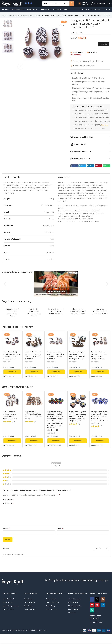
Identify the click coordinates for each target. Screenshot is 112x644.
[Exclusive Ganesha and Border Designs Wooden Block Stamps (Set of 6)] (100, 341)
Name (6, 529)
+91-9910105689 (96, 622)
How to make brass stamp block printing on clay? (78, 311)
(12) (13, 422)
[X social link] (97, 599)
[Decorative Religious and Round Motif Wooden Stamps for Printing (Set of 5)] (78, 341)
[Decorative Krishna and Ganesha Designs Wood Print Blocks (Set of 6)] (56, 341)
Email (60, 529)
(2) (79, 424)
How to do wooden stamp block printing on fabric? (56, 311)
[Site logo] (12, 3)
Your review (8, 503)
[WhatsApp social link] (92, 610)
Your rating (8, 499)
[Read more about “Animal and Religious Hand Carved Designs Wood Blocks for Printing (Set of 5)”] (12, 372)
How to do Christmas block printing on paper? (100, 311)
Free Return (93, 53)
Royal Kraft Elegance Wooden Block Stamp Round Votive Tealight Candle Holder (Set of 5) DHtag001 (78, 416)
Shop (10, 15)
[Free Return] (88, 53)
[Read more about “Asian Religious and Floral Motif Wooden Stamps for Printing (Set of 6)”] (34, 372)
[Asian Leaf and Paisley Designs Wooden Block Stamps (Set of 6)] (12, 401)
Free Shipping (78, 53)
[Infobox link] (83, 3)
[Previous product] (104, 15)
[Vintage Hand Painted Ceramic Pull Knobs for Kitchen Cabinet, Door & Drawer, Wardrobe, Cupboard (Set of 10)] (100, 401)
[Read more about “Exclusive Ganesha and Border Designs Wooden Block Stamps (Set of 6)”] (100, 372)
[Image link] (13, 582)
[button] (74, 166)
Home (3, 15)
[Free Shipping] (71, 53)
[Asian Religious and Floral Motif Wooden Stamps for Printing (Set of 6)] (34, 341)
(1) (35, 422)
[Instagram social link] (103, 599)
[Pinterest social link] (97, 605)
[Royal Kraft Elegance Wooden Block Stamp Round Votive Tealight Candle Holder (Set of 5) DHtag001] (78, 401)
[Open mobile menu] (5, 9)
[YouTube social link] (92, 605)
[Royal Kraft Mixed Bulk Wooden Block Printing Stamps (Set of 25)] (34, 401)
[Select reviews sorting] (101, 548)
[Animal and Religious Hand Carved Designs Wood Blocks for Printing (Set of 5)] (12, 341)
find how (105, 125)
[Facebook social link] (92, 599)
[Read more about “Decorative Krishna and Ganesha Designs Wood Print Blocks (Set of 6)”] (56, 372)
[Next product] (110, 15)
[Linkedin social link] (103, 605)
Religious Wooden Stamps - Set (27, 15)
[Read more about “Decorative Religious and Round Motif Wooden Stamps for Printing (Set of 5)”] (78, 372)
